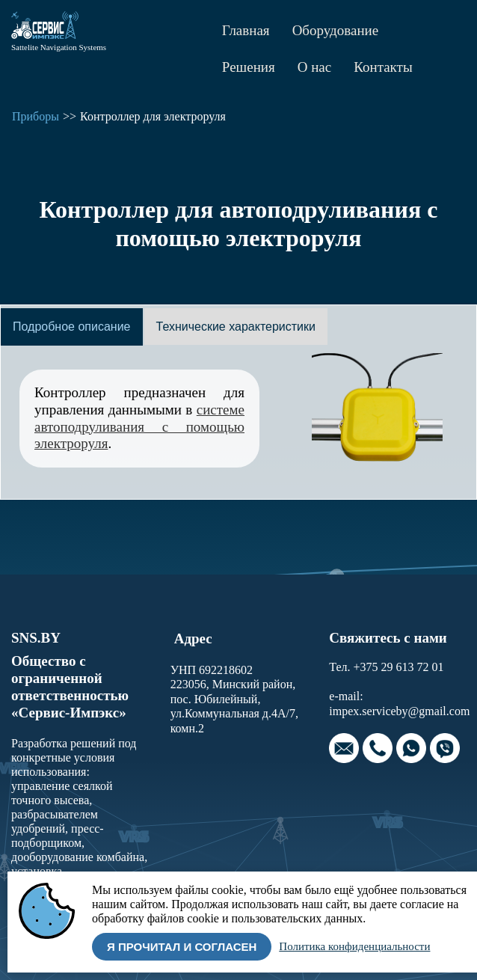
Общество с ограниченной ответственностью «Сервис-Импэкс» (70, 687)
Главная (246, 30)
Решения (249, 67)
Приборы (36, 116)
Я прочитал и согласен (182, 947)
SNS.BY (36, 638)
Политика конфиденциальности (354, 946)
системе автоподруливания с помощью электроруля (139, 426)
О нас (315, 67)
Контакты (383, 67)
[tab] (72, 327)
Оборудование (336, 30)
